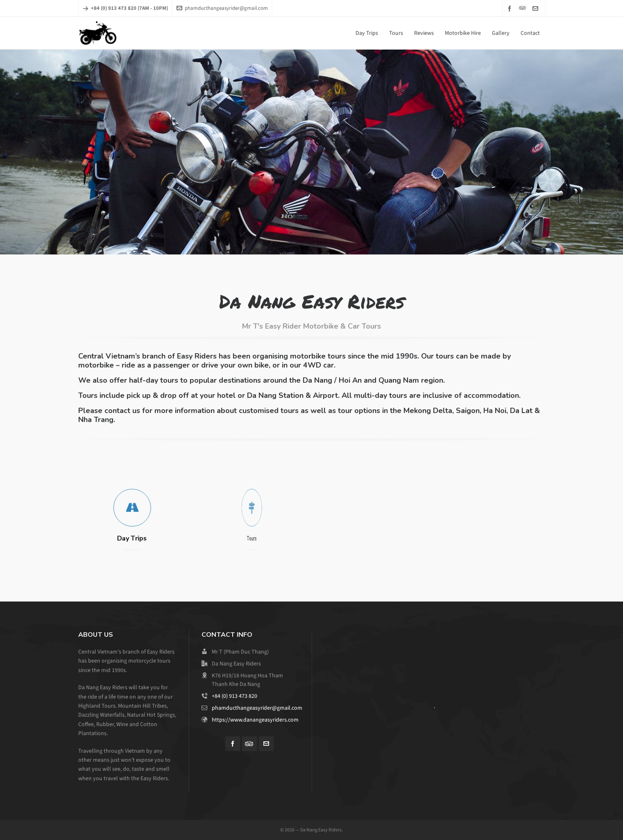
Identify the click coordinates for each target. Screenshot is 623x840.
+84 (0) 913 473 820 (234, 696)
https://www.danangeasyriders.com (255, 720)
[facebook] (511, 8)
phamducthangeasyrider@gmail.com (222, 8)
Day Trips (131, 539)
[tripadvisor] (524, 8)
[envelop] (537, 8)
